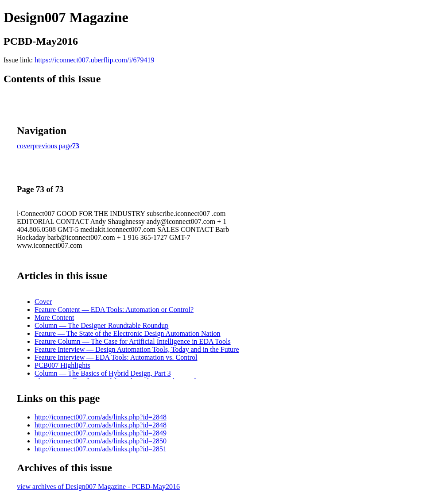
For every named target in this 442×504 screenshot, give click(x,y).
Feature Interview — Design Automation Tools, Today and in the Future (137, 349)
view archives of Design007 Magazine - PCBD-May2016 (98, 487)
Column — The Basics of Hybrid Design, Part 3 (103, 373)
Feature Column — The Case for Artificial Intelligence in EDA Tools (133, 341)
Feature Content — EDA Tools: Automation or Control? (114, 310)
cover (25, 146)
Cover (43, 302)
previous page (52, 146)
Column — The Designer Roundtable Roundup (101, 325)
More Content (54, 317)
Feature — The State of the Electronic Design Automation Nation (128, 333)
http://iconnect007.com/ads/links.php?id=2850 (101, 441)
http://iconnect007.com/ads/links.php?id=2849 (101, 433)
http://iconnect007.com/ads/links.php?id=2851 (101, 449)
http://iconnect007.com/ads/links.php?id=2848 (101, 417)
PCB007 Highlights (62, 365)
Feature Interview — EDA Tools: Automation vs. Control (116, 357)
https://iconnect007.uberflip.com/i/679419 (94, 60)
